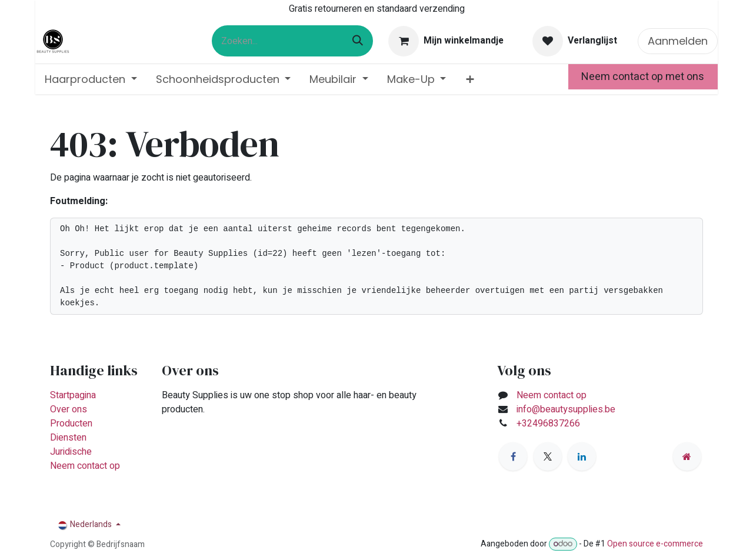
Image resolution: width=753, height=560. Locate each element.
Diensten (68, 438)
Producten (71, 424)
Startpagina (73, 395)
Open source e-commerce (655, 544)
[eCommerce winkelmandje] (446, 41)
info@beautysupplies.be (566, 409)
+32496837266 (549, 424)
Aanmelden (678, 41)
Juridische (71, 452)
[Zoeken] (358, 41)
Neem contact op (85, 466)
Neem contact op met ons (643, 77)
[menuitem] (91, 79)
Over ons (69, 409)
